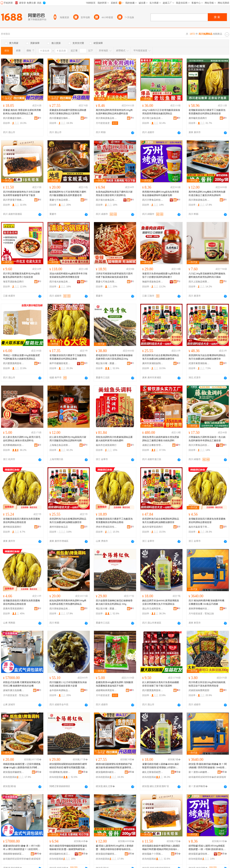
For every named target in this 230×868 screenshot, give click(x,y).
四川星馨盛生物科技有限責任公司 (14, 118)
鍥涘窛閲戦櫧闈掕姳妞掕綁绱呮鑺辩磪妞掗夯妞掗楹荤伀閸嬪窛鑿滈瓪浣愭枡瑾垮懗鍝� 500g (68, 766)
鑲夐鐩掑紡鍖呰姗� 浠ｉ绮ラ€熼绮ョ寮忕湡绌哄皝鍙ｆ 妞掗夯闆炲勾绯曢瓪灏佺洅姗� (22, 848)
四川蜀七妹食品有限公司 (153, 118)
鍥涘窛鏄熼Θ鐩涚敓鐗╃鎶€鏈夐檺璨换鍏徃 (106, 772)
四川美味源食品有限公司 (106, 118)
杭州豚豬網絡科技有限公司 (14, 445)
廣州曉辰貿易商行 (12, 527)
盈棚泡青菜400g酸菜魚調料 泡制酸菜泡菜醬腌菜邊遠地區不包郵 (115, 684)
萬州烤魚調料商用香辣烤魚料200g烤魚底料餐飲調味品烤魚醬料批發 (114, 112)
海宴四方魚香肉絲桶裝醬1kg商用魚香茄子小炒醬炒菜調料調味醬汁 (161, 275)
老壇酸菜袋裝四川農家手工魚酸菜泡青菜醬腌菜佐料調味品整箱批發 (207, 112)
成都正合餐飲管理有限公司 (153, 445)
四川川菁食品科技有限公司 (153, 200)
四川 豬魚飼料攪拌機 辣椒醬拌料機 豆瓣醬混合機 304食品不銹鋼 (206, 602)
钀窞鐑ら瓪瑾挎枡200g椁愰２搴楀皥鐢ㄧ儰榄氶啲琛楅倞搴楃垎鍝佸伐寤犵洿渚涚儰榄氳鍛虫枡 (115, 848)
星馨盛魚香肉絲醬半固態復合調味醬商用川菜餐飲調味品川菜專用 (68, 112)
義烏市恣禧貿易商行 (106, 445)
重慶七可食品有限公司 (60, 200)
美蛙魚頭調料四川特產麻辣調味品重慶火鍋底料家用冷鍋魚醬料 (114, 439)
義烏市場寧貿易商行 (153, 527)
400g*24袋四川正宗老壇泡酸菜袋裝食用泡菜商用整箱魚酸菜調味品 (161, 112)
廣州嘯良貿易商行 (198, 118)
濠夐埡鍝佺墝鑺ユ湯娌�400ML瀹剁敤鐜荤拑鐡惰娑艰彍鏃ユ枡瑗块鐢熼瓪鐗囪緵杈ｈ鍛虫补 (161, 766)
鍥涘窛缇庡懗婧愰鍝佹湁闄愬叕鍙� (14, 772)
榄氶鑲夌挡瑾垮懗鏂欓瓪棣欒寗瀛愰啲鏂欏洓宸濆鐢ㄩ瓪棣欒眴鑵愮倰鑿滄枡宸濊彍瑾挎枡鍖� (68, 848)
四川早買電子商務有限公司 (14, 200)
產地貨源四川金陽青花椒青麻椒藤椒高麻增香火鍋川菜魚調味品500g (114, 357)
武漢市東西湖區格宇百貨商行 (199, 363)
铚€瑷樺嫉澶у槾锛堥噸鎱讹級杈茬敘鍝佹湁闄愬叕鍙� (60, 772)
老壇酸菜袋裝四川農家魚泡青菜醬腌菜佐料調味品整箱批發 (21, 521)
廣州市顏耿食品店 (59, 527)
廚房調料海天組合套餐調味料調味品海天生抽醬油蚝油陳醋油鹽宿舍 (161, 357)
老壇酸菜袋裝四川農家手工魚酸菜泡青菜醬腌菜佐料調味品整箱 (68, 357)
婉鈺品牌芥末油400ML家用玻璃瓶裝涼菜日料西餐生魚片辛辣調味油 (161, 602)
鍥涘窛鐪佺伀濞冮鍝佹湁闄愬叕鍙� (60, 854)
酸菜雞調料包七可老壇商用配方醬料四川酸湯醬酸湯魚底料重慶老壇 (68, 194)
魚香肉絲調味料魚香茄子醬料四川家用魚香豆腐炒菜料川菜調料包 (114, 194)
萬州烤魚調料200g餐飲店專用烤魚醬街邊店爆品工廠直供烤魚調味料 (207, 194)
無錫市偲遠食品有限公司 (153, 282)
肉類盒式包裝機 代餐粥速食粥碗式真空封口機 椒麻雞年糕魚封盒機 (22, 684)
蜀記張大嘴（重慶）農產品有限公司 (106, 363)
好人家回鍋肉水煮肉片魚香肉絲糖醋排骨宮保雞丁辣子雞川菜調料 (161, 684)
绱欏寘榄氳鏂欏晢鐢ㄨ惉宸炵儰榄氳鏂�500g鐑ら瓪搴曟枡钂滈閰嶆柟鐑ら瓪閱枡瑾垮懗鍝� (22, 766)
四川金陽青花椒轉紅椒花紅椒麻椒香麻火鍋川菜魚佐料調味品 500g (114, 602)
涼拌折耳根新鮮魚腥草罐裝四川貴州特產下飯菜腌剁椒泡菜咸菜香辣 (114, 275)
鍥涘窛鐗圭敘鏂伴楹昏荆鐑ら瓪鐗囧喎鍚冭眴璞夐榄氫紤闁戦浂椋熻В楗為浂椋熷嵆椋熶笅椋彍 (161, 848)
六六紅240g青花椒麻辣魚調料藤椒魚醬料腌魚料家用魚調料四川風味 (207, 275)
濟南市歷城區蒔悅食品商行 (106, 527)
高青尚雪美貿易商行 (13, 609)
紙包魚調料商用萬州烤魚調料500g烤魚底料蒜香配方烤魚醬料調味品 (68, 602)
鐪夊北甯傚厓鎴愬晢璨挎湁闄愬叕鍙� (153, 772)
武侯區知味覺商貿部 (199, 690)
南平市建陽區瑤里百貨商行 (60, 363)
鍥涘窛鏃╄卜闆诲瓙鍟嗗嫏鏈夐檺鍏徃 (153, 854)
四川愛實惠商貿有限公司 (14, 363)
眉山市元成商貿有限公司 (153, 609)
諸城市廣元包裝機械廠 (14, 690)
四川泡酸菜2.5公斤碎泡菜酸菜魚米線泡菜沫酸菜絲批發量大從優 (68, 684)
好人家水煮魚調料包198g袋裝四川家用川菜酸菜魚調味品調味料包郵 (68, 439)
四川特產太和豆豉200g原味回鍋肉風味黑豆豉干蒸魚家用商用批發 (207, 684)
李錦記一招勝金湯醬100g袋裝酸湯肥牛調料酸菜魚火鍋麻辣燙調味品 (21, 357)
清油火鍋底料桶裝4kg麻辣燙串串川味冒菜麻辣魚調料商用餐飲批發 (68, 275)
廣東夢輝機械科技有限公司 (199, 609)
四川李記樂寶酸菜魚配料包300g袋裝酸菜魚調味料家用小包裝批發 (21, 275)
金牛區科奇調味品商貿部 (60, 690)
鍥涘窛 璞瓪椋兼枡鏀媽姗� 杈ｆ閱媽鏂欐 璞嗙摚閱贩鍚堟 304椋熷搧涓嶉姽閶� (208, 766)
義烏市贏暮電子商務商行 (199, 527)
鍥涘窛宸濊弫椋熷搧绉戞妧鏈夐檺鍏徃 (199, 854)
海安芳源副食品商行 (13, 282)
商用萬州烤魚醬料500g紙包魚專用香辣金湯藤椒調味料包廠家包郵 (161, 194)
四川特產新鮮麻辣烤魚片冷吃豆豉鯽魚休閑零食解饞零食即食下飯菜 (21, 194)
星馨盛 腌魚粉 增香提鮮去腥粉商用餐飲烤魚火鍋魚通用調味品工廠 (22, 112)
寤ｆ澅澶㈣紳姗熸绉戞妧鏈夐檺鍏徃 (199, 772)
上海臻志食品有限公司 (60, 445)
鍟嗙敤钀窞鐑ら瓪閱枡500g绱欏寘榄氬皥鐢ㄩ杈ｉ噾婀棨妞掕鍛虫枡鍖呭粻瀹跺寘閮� (207, 848)
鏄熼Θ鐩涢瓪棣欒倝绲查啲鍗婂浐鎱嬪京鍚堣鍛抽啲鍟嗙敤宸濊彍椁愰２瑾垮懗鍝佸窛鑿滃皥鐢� (115, 766)
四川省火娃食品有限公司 (106, 200)
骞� (38, 772)
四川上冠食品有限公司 (199, 282)
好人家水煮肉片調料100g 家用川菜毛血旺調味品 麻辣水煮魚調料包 (22, 439)
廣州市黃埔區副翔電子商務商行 (153, 363)
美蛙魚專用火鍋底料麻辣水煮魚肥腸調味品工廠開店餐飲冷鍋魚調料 (161, 439)
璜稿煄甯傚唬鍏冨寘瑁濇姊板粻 (14, 854)
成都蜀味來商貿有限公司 (106, 690)
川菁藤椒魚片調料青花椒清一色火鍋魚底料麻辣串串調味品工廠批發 (207, 439)
